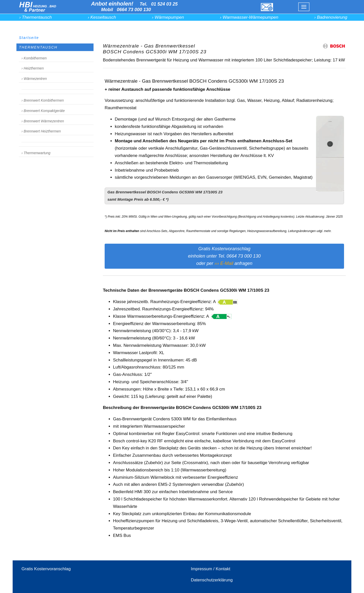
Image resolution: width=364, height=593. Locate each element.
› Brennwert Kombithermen (43, 100)
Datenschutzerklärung (212, 580)
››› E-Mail (224, 263)
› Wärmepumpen (168, 17)
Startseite (29, 38)
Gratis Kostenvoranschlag (46, 569)
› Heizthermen (33, 68)
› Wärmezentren (34, 79)
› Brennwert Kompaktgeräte (43, 111)
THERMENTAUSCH (38, 47)
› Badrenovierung (331, 17)
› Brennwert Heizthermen (41, 131)
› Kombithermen (34, 58)
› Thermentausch (36, 17)
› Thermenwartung (36, 153)
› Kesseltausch (102, 17)
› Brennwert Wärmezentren (43, 121)
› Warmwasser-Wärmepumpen (249, 17)
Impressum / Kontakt (211, 569)
